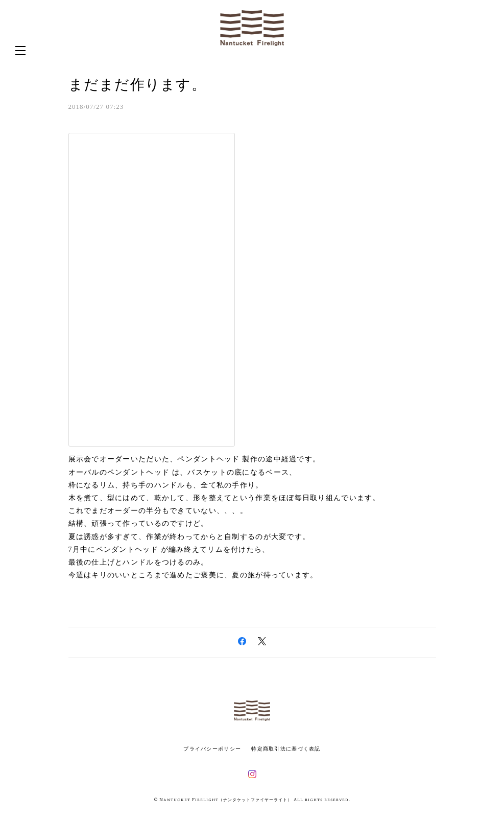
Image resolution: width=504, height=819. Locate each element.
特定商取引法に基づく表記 (286, 749)
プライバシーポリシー (212, 749)
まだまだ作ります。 (138, 85)
